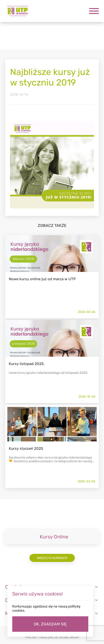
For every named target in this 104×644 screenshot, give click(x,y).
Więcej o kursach (52, 558)
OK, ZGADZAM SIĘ (50, 624)
